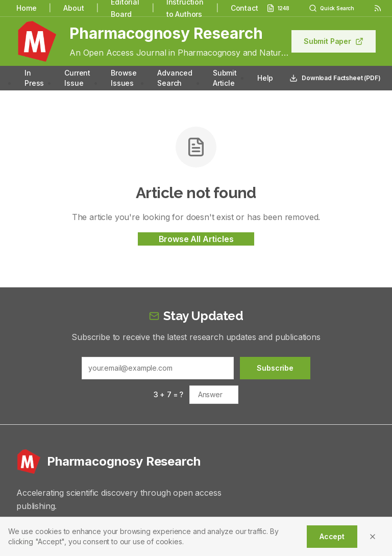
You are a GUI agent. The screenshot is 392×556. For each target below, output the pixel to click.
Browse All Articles (196, 239)
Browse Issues (124, 78)
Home (26, 8)
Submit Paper (334, 41)
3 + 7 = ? (169, 394)
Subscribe (275, 368)
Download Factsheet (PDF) (335, 78)
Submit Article (225, 78)
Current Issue (77, 78)
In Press (34, 78)
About (73, 8)
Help (265, 78)
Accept (332, 536)
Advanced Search (175, 78)
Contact (244, 8)
